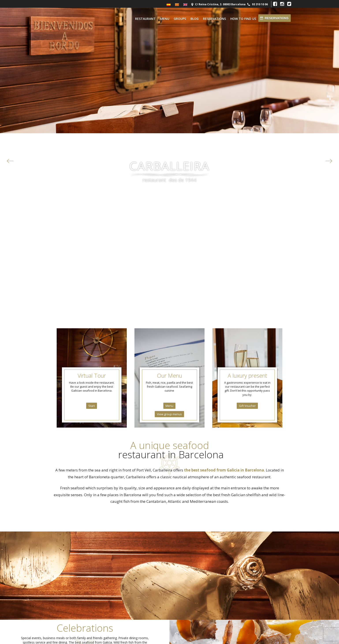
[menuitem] (169, 5)
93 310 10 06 (260, 4)
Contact (216, 557)
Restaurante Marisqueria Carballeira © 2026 (170, 638)
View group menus (169, 208)
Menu (165, 19)
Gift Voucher (247, 200)
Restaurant (145, 19)
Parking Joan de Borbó (70, 610)
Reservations (214, 19)
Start (92, 200)
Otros (60, 613)
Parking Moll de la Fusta (71, 606)
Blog (195, 19)
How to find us (243, 19)
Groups (180, 19)
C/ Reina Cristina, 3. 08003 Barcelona (220, 4)
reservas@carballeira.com (188, 556)
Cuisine (216, 553)
